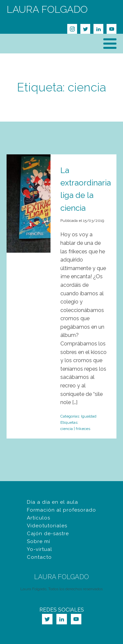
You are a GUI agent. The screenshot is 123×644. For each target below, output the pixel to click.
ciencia (67, 429)
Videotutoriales (47, 526)
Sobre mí (39, 541)
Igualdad (89, 416)
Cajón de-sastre (48, 534)
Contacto (39, 557)
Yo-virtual (40, 549)
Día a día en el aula (52, 502)
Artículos (39, 518)
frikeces (83, 429)
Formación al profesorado (61, 510)
